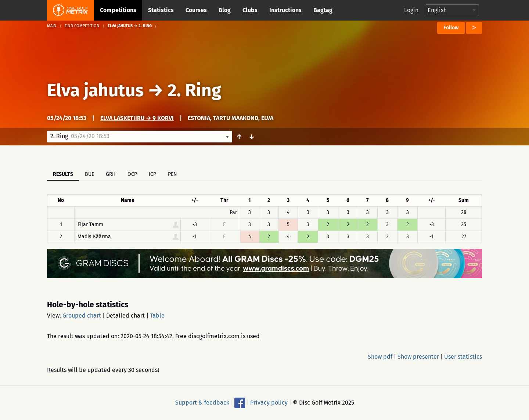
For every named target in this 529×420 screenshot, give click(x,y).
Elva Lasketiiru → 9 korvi (137, 118)
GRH (111, 174)
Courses (196, 10)
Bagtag (323, 10)
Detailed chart (125, 316)
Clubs (250, 10)
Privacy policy (269, 403)
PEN (172, 174)
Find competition (82, 26)
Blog (225, 10)
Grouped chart (82, 316)
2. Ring (194, 90)
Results (63, 174)
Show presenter (418, 357)
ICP (152, 174)
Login (411, 10)
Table (157, 316)
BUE (89, 174)
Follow (451, 28)
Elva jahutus (95, 90)
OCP (132, 174)
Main (52, 26)
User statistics (463, 357)
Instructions (285, 10)
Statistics (161, 10)
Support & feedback (202, 403)
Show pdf (380, 357)
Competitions (118, 10)
